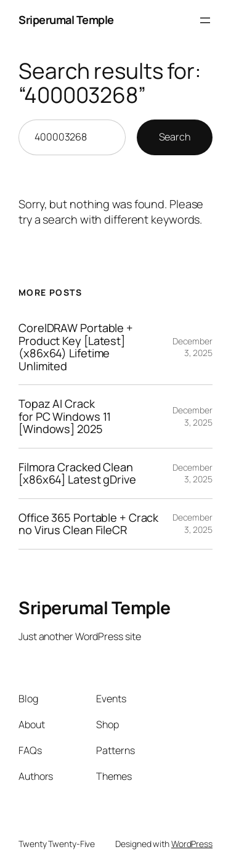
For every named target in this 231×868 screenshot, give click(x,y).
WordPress (192, 844)
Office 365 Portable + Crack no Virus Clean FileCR (88, 524)
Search (175, 137)
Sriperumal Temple (66, 20)
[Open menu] (205, 20)
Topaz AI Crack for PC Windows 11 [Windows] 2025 (65, 416)
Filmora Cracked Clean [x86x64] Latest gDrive (77, 473)
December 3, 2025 (192, 347)
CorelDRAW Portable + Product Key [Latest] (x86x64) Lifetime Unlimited (76, 347)
